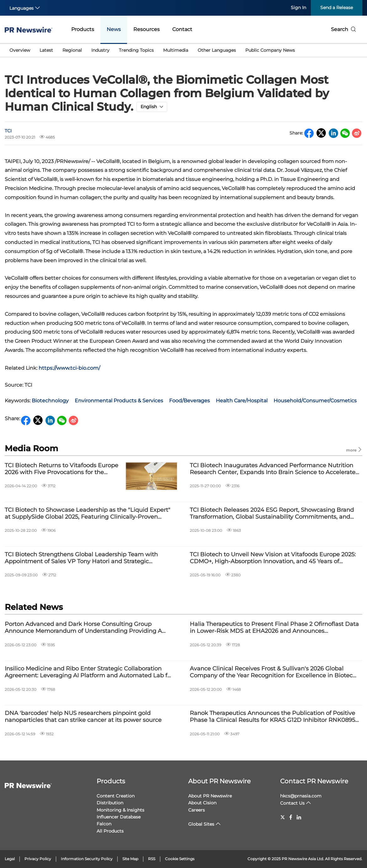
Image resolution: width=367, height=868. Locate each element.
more (354, 450)
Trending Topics (136, 50)
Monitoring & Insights (120, 810)
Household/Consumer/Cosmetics (315, 401)
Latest (46, 50)
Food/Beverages (189, 401)
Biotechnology (50, 401)
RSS (152, 859)
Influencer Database (119, 817)
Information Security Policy (87, 859)
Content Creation (116, 796)
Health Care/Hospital (242, 401)
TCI (8, 131)
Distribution (110, 803)
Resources (146, 29)
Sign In (298, 8)
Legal (10, 859)
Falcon (104, 824)
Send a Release (337, 8)
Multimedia (176, 50)
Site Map (130, 859)
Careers (197, 810)
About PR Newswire (219, 781)
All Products (110, 831)
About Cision (202, 803)
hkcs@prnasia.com (301, 796)
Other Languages (217, 50)
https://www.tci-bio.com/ (69, 368)
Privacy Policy (38, 859)
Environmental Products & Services (119, 401)
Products (83, 29)
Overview (20, 50)
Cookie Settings (180, 859)
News (114, 29)
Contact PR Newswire (314, 781)
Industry (100, 50)
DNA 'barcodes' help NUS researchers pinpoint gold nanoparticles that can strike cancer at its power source (83, 717)
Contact (182, 29)
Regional (72, 50)
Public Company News (270, 50)
